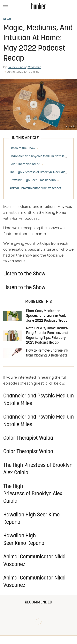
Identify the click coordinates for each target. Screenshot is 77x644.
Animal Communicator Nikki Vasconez (35, 188)
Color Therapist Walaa (25, 164)
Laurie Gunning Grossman (25, 67)
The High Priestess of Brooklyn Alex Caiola (39, 172)
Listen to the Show (22, 148)
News (7, 19)
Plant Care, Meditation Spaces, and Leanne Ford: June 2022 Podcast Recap (47, 316)
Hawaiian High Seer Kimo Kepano (33, 180)
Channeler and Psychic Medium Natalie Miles (41, 156)
